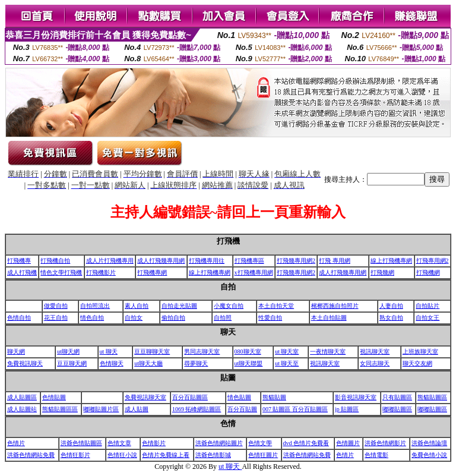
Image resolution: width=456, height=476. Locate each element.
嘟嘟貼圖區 (397, 409)
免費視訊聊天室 (145, 397)
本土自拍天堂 (276, 306)
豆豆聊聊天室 (152, 352)
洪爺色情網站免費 (31, 455)
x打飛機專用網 (254, 272)
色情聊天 (112, 363)
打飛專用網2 (433, 261)
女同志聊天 (375, 363)
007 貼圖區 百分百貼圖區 (295, 409)
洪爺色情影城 (213, 455)
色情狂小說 (122, 455)
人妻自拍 (391, 306)
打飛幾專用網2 (296, 261)
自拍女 (134, 318)
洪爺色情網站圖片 (219, 443)
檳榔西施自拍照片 (335, 306)
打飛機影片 (101, 272)
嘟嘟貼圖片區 (101, 409)
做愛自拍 (56, 306)
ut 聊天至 (287, 363)
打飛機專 (19, 261)
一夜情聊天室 (328, 352)
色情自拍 (19, 318)
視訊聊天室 (375, 352)
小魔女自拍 (229, 306)
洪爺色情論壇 (429, 443)
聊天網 (16, 352)
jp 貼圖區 (347, 409)
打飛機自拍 (55, 261)
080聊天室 (248, 352)
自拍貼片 (427, 306)
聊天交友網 (417, 363)
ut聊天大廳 (148, 363)
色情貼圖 (54, 397)
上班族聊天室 (420, 352)
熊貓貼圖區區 (60, 409)
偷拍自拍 (173, 318)
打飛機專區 (249, 261)
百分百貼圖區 (190, 397)
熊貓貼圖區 (432, 397)
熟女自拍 (391, 318)
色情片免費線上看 (166, 455)
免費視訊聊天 (25, 363)
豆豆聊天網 (72, 363)
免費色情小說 (429, 455)
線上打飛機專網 (391, 261)
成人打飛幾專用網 (161, 261)
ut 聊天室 (287, 352)
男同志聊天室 (202, 352)
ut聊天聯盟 (249, 363)
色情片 (16, 443)
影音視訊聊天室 (356, 397)
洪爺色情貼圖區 (81, 443)
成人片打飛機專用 (110, 261)
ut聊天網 (68, 352)
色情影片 (154, 443)
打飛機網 (428, 272)
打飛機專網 (152, 272)
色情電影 (376, 455)
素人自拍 (137, 306)
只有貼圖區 (397, 397)
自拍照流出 (95, 306)
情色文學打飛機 (61, 272)
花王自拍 (56, 318)
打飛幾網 (382, 272)
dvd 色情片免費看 (306, 443)
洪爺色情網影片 (385, 443)
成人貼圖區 (22, 397)
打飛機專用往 (207, 261)
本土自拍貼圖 (329, 318)
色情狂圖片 (263, 455)
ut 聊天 (109, 352)
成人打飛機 (22, 272)
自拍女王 (427, 318)
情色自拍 (92, 318)
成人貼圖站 (22, 409)
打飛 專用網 (335, 261)
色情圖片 (348, 443)
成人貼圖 (137, 409)
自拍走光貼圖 (179, 306)
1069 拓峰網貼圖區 (197, 409)
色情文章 (119, 443)
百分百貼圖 (242, 409)
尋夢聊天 (196, 363)
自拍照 (223, 318)
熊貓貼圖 (274, 397)
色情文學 (260, 443)
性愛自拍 (270, 318)
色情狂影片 (75, 455)
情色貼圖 (239, 397)
